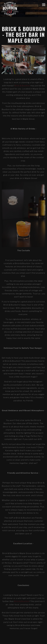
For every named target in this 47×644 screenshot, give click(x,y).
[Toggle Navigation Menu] (44, 5)
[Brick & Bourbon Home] (10, 9)
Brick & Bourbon (22, 86)
